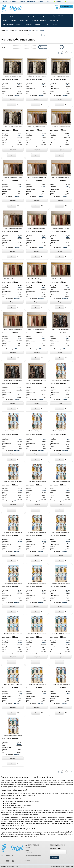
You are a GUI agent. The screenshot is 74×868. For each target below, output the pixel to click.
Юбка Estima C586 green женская (61, 482)
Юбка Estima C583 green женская (37, 685)
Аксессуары (24, 20)
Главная (5, 2)
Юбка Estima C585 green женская (37, 431)
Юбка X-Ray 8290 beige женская (13, 228)
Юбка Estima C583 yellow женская (61, 634)
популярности (17, 47)
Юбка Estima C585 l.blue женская (61, 431)
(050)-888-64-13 (7, 861)
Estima (68, 389)
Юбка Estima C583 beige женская (13, 634)
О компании (14, 2)
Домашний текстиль (39, 20)
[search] (54, 16)
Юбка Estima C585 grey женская (13, 482)
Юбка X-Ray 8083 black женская (37, 330)
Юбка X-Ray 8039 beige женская (37, 380)
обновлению (43, 47)
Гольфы (13, 20)
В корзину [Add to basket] (13, 99)
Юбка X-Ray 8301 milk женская (13, 76)
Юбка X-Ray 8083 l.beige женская (13, 279)
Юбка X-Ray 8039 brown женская (13, 380)
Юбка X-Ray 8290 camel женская (37, 178)
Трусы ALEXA (54, 20)
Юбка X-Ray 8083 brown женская (13, 330)
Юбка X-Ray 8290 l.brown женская (61, 127)
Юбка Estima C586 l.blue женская (37, 532)
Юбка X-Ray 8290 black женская (61, 178)
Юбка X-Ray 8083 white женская (37, 228)
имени (27, 47)
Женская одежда (8, 16)
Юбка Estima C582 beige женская (61, 685)
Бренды (55, 25)
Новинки (29, 25)
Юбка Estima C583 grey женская (13, 685)
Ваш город (58, 2)
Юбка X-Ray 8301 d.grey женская (37, 76)
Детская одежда (39, 16)
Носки (5, 20)
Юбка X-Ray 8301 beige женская (13, 127)
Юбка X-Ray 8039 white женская (61, 330)
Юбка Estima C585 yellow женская (37, 482)
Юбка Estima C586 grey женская (61, 532)
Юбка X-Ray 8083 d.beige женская (37, 279)
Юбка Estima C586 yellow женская (37, 583)
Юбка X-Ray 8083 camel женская (61, 279)
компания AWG (69, 866)
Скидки (38, 25)
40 (61, 47)
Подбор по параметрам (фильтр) (37, 35)
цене (34, 47)
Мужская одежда (24, 16)
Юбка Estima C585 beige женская (61, 380)
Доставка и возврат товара (28, 2)
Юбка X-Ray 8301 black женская (61, 76)
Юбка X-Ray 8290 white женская (37, 127)
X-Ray (20, 85)
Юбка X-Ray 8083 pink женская (61, 228)
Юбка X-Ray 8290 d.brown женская (13, 178)
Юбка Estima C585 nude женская (13, 431)
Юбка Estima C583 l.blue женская (61, 583)
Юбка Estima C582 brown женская (13, 735)
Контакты (41, 2)
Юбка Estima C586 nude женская (13, 583)
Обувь (46, 25)
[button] (48, 2)
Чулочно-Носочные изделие (12, 25)
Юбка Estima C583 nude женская (37, 634)
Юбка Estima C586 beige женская (13, 532)
